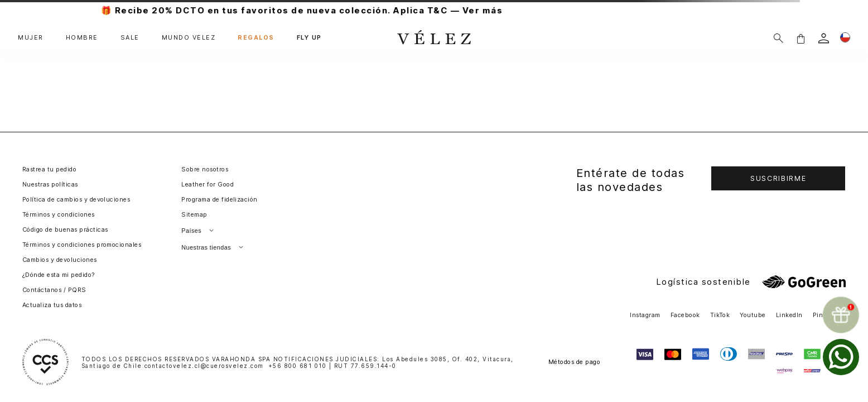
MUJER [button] (31, 38)
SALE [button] (130, 38)
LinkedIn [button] (789, 315)
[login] (824, 38)
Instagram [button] (645, 315)
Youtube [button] (753, 315)
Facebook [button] (685, 315)
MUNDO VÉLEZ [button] (189, 38)
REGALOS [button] (256, 38)
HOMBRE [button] (82, 38)
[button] (801, 38)
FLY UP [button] (309, 38)
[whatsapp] (841, 357)
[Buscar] (778, 38)
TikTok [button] (720, 315)
